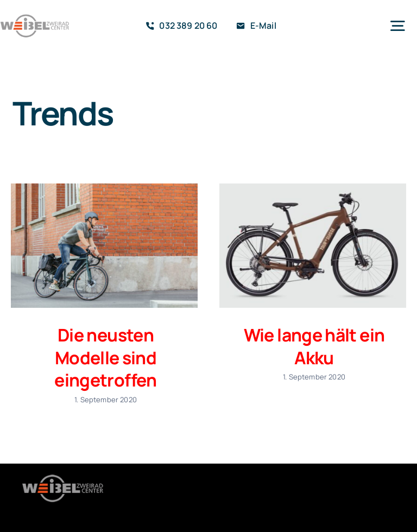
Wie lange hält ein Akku (314, 346)
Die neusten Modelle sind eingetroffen (105, 357)
